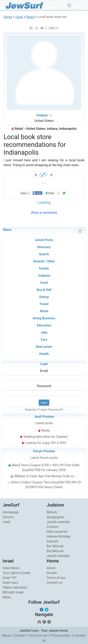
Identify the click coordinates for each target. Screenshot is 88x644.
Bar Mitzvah (55, 546)
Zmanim (53, 527)
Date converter (57, 532)
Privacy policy (61, 635)
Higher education (15, 587)
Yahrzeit (53, 541)
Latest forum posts (44, 458)
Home (8, 17)
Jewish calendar (58, 522)
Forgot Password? (51, 410)
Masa (7, 597)
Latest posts (44, 423)
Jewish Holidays (58, 556)
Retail (30, 17)
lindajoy (42, 115)
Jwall (19, 17)
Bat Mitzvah (55, 551)
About (51, 568)
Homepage (11, 512)
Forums (8, 517)
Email (44, 371)
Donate (52, 573)
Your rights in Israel (16, 573)
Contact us (54, 583)
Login (44, 364)
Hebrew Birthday (59, 536)
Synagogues (56, 517)
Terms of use (56, 578)
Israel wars (10, 583)
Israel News (11, 568)
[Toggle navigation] (69, 5)
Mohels (52, 512)
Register (30, 410)
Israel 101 (10, 578)
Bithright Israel (13, 592)
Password (44, 386)
